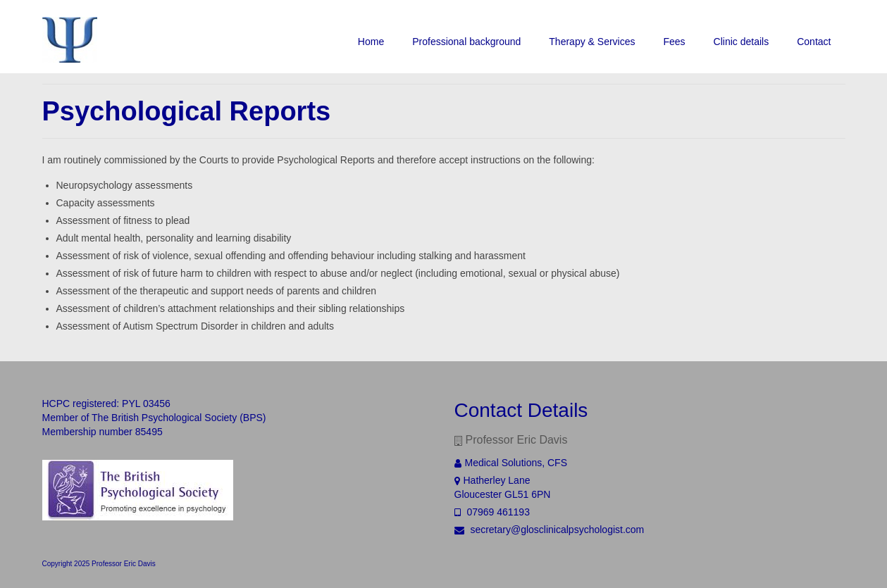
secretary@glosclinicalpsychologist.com (550, 530)
